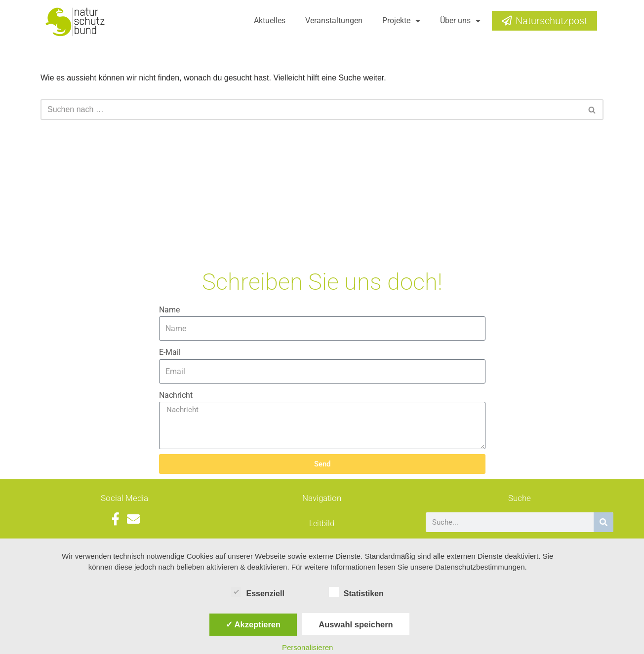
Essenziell (258, 592)
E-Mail (170, 352)
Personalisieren (307, 647)
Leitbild (322, 523)
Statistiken (356, 592)
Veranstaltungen (334, 20)
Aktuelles (270, 20)
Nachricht (176, 395)
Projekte (401, 21)
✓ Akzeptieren (253, 624)
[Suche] (604, 522)
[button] (592, 110)
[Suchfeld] (311, 110)
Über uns (460, 21)
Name (169, 310)
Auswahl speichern (356, 624)
